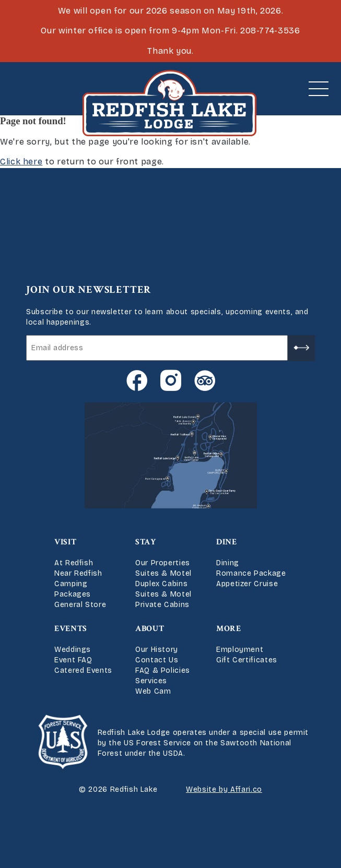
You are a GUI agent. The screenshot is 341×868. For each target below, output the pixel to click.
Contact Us (157, 660)
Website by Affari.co (224, 789)
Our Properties (163, 563)
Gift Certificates (247, 660)
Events (71, 629)
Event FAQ (73, 660)
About (150, 629)
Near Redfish (78, 573)
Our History (157, 650)
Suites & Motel (163, 573)
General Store (80, 605)
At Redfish (74, 563)
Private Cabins (162, 605)
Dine (227, 542)
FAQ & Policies (163, 670)
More (229, 629)
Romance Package (251, 573)
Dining (228, 563)
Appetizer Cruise (247, 584)
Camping (71, 584)
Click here (21, 162)
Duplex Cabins (161, 584)
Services (151, 681)
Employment (240, 650)
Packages (73, 594)
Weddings (73, 650)
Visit (65, 542)
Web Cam (153, 691)
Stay (146, 542)
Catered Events (83, 670)
